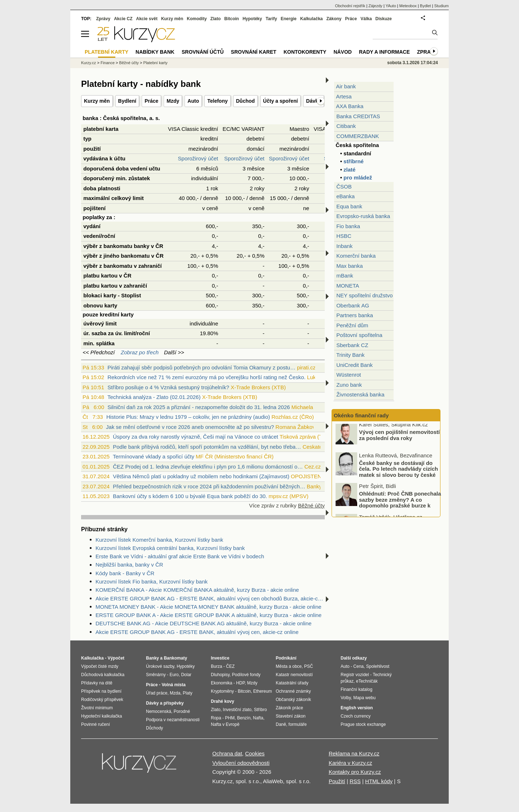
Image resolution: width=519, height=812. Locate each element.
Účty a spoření (280, 101)
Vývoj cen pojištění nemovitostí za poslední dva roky (399, 438)
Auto (193, 101)
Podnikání (286, 658)
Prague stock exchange (363, 724)
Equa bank (349, 206)
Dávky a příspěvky (165, 703)
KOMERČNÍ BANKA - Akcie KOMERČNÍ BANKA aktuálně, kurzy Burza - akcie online (197, 590)
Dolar (186, 675)
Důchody (154, 728)
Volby (346, 698)
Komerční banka (356, 256)
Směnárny (156, 675)
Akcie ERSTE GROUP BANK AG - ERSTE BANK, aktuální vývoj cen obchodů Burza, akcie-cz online (210, 598)
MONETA (348, 286)
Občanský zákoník (293, 700)
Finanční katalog (356, 689)
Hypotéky (252, 19)
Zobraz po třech (140, 352)
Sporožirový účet (198, 158)
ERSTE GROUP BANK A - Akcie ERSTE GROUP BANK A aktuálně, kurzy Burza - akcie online (209, 615)
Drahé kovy (223, 701)
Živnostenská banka (360, 394)
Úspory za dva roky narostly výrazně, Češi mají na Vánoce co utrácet (196, 437)
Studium (442, 6)
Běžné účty (311, 505)
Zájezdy (375, 6)
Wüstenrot (349, 375)
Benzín (244, 718)
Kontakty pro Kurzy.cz (355, 772)
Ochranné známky (293, 691)
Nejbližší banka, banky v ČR (129, 565)
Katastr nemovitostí (294, 675)
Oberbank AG (353, 305)
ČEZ (230, 666)
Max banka (349, 266)
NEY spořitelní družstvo (364, 295)
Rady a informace (384, 52)
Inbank (344, 246)
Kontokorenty (305, 52)
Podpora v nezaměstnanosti (173, 720)
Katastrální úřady (292, 683)
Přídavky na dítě (97, 683)
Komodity (197, 19)
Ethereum (262, 691)
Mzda (175, 693)
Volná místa (173, 685)
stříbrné (354, 161)
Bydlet (425, 6)
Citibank (346, 126)
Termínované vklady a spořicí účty (154, 456)
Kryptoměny (222, 691)
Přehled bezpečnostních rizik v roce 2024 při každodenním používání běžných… (209, 486)
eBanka (345, 196)
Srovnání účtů (203, 52)
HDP (240, 683)
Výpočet (116, 658)
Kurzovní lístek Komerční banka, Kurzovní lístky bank (159, 540)
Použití (337, 781)
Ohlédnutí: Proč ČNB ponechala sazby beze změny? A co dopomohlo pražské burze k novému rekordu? (400, 506)
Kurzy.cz (88, 63)
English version (357, 708)
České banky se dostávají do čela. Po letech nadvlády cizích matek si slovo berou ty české (398, 472)
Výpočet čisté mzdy (100, 666)
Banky (152, 658)
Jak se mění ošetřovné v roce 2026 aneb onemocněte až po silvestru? (190, 427)
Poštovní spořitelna (359, 335)
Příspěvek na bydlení (101, 691)
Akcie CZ (123, 19)
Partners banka (355, 315)
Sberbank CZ (352, 345)
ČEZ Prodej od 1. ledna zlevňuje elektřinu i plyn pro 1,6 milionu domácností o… (208, 467)
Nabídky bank (155, 52)
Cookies (255, 753)
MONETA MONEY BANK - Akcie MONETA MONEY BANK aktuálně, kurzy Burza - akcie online (209, 607)
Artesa (344, 96)
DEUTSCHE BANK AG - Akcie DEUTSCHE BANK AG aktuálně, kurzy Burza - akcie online (203, 623)
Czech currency (356, 716)
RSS (355, 781)
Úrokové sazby (160, 666)
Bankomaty (175, 658)
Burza (216, 666)
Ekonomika (221, 683)
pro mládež (358, 178)
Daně (281, 724)
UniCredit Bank (354, 365)
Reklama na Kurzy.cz (354, 753)
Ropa (216, 718)
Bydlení (127, 101)
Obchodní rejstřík (350, 6)
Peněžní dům (352, 325)
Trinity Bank (351, 355)
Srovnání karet (254, 52)
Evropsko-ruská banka (363, 216)
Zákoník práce (289, 708)
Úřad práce (157, 693)
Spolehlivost (378, 666)
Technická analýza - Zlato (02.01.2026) (154, 397)
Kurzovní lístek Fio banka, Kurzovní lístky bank (152, 582)
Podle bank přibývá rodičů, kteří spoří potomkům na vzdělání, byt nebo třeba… (207, 447)
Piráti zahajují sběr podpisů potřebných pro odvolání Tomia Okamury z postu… (201, 367)
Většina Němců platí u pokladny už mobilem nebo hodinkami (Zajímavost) (201, 476)
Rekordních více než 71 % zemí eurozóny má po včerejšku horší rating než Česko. (206, 377)
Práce (151, 101)
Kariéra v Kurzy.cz (351, 763)
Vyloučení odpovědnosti (241, 763)
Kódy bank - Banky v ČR (125, 573)
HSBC (344, 236)
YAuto (391, 6)
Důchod (245, 101)
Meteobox (408, 6)
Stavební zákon (291, 716)
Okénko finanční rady (361, 415)
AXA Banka (350, 106)
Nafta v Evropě (225, 724)
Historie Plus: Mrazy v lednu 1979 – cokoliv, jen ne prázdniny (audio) (188, 417)
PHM (230, 718)
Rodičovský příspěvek (102, 700)
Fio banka (348, 226)
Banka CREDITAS (358, 116)
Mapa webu (364, 698)
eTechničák (367, 681)
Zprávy (103, 19)
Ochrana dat (227, 753)
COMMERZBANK (358, 136)
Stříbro (260, 710)
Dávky (313, 101)
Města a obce (289, 666)
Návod (343, 52)
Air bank (346, 86)
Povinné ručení (96, 724)
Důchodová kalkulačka (103, 675)
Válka (366, 19)
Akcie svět (147, 19)
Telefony (218, 101)
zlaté (349, 170)
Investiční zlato (237, 710)
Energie (289, 19)
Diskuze (384, 19)
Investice (220, 658)
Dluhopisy (220, 675)
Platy (188, 693)
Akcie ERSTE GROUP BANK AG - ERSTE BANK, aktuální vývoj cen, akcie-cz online (197, 632)
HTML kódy (379, 781)
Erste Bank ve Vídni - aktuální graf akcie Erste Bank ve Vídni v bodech (180, 556)
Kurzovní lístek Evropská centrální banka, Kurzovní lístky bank (170, 548)
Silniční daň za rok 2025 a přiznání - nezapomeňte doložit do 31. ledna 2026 (199, 407)
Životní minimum (97, 708)
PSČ (309, 666)
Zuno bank (349, 385)
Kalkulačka (312, 19)
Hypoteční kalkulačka (101, 716)
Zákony (334, 19)
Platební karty (156, 63)
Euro (174, 675)
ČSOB (344, 187)
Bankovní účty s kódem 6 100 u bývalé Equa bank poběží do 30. (190, 496)
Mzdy (173, 101)
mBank (345, 276)
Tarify (271, 19)
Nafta (258, 718)
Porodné (182, 711)
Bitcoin (232, 19)
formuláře (298, 724)
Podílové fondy (246, 675)
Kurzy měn (97, 101)
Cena (358, 666)
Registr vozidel (355, 675)
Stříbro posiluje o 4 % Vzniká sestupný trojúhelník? (168, 387)
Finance (108, 63)
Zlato (216, 19)
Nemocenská (159, 711)
